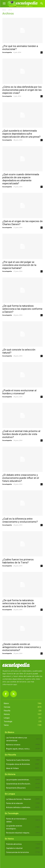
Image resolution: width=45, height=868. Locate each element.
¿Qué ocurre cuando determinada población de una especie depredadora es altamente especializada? (21, 179)
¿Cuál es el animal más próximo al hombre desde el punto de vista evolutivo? (21, 434)
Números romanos (13, 745)
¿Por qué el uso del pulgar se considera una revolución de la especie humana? (19, 265)
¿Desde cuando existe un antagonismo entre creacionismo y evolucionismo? (22, 647)
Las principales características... (18, 780)
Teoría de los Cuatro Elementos (18, 760)
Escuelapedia (7, 52)
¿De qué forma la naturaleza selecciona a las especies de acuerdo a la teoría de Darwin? (19, 603)
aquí (15, 684)
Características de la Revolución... (19, 784)
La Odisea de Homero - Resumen (19, 799)
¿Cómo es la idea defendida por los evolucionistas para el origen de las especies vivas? (22, 90)
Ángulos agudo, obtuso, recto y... (18, 749)
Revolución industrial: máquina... (18, 833)
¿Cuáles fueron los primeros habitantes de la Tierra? (18, 561)
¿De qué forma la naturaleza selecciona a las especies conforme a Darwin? (22, 309)
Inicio (4, 10)
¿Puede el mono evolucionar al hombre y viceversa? (19, 392)
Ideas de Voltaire (12, 768)
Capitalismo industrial (14, 848)
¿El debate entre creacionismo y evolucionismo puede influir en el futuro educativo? (21, 478)
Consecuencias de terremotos (18, 852)
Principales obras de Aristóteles (18, 764)
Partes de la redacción (15, 803)
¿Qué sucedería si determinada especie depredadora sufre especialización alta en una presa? (21, 134)
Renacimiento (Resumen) (16, 788)
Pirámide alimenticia (14, 844)
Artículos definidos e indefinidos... (19, 807)
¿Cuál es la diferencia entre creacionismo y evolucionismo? (20, 520)
